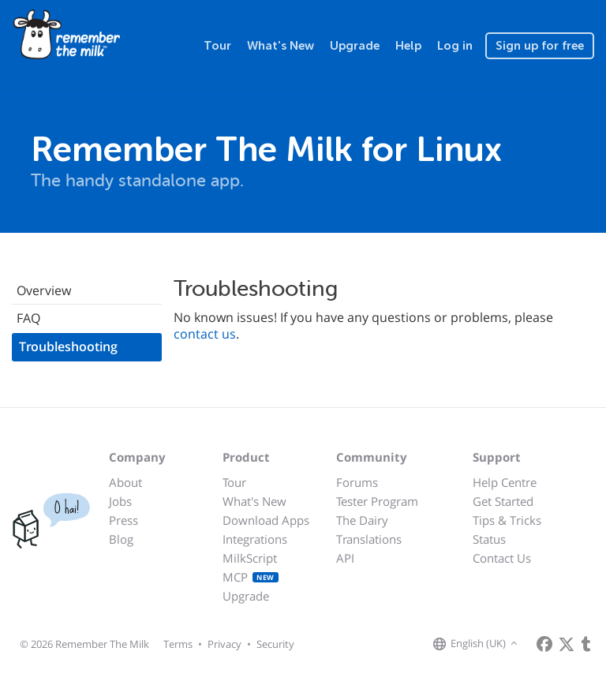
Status (489, 539)
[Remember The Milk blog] (586, 644)
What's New (281, 46)
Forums (357, 482)
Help (408, 46)
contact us (205, 334)
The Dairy (362, 520)
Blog (121, 539)
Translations (369, 539)
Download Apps (266, 520)
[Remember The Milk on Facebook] (544, 644)
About (125, 482)
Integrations (255, 539)
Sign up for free (540, 46)
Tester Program (377, 501)
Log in (455, 46)
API (345, 558)
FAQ (28, 318)
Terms (178, 644)
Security (275, 644)
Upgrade (355, 46)
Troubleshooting (68, 346)
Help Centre (505, 482)
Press (123, 520)
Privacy (224, 644)
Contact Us (502, 558)
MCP (251, 577)
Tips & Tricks (507, 520)
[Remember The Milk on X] (567, 644)
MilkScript (250, 558)
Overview (44, 290)
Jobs (120, 501)
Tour (217, 46)
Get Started (503, 501)
